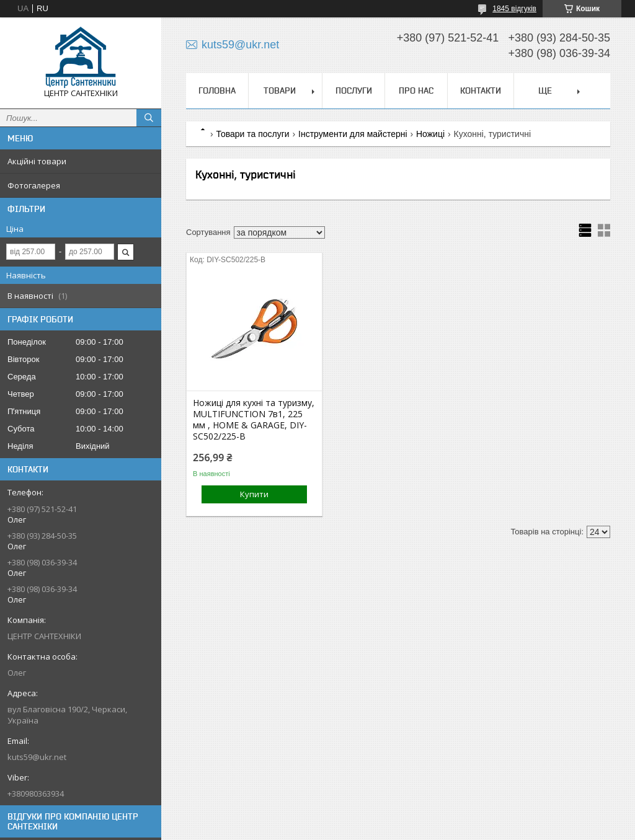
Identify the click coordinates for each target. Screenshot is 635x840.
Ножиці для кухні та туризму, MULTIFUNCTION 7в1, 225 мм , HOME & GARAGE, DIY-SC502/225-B (254, 420)
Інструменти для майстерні (353, 134)
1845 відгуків (514, 9)
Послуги (354, 91)
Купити (254, 494)
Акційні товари (37, 161)
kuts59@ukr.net (37, 757)
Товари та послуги (252, 134)
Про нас (416, 91)
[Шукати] (149, 118)
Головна (217, 91)
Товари (280, 91)
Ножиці (430, 134)
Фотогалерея (34, 185)
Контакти (481, 91)
